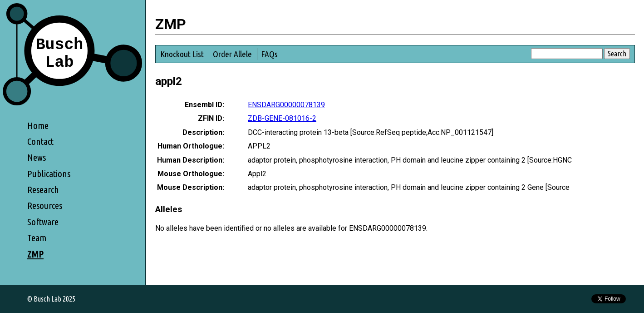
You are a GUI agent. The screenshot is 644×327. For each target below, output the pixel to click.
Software (43, 222)
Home (38, 126)
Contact (40, 141)
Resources (45, 206)
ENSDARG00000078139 (286, 105)
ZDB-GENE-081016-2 (282, 118)
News (37, 157)
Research (43, 190)
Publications (49, 174)
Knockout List (182, 54)
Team (37, 238)
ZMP (35, 254)
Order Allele (232, 54)
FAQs (269, 54)
